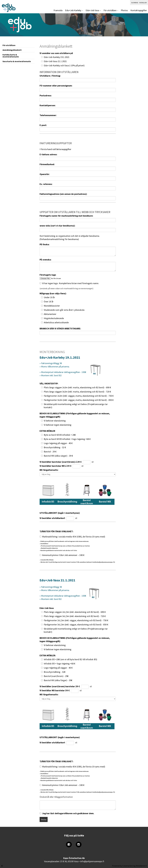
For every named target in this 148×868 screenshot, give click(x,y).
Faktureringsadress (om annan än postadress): (63, 194)
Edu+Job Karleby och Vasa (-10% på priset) (64, 65)
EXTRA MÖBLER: (48, 655)
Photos (124, 10)
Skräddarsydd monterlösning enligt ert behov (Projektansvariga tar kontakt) (76, 406)
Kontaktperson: (48, 105)
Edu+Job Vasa (92, 10)
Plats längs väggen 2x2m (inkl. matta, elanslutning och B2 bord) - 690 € (77, 387)
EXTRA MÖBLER (47, 431)
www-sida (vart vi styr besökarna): (57, 226)
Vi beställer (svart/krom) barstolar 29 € (60, 686)
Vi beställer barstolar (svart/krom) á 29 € (61, 462)
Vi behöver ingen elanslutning (58, 425)
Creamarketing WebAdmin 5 (135, 866)
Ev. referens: (46, 184)
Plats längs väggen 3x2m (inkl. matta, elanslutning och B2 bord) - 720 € (77, 392)
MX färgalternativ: (49, 470)
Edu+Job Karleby (73, 10)
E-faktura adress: (48, 154)
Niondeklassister (52, 306)
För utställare (110, 10)
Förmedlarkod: (47, 164)
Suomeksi (135, 3)
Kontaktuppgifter (139, 10)
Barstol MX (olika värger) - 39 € (58, 456)
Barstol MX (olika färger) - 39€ (58, 680)
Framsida (58, 10)
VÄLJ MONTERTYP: (49, 384)
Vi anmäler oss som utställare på (56, 53)
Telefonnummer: (48, 115)
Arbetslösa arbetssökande (56, 322)
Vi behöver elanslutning (55, 421)
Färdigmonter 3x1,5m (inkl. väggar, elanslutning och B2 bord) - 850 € (76, 625)
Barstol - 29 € (50, 452)
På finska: (45, 244)
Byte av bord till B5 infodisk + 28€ (60, 435)
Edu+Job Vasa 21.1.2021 (55, 61)
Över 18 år (49, 302)
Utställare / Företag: (50, 76)
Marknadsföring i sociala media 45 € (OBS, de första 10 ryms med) (74, 537)
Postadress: (46, 95)
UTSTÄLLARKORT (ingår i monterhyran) (60, 513)
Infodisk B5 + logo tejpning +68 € (60, 664)
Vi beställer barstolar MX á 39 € (55, 466)
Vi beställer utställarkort (52, 518)
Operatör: (45, 174)
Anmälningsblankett (12, 50)
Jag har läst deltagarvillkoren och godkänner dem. (68, 813)
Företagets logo (48, 275)
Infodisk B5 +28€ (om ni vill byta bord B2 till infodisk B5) (70, 659)
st (93, 462)
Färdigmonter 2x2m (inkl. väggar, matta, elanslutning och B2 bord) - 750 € (79, 396)
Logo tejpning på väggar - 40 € (58, 443)
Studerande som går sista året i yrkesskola (64, 310)
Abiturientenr (50, 314)
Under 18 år (49, 297)
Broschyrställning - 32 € (55, 447)
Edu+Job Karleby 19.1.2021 (57, 57)
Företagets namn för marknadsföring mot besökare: (66, 216)
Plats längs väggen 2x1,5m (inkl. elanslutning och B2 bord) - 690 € (75, 612)
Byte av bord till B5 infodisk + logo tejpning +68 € (67, 439)
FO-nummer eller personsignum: (56, 86)
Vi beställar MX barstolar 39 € (55, 690)
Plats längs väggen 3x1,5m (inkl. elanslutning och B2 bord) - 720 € (75, 616)
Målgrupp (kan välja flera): (53, 293)
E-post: (43, 125)
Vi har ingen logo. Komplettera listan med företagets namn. (71, 283)
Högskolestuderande (54, 318)
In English (143, 3)
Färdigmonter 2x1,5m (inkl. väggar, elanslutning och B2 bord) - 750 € (76, 620)
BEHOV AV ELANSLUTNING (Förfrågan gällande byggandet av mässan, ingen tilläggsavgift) (75, 415)
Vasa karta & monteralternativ (17, 61)
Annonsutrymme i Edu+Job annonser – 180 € (63, 555)
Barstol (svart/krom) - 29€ (56, 676)
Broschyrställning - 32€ (55, 672)
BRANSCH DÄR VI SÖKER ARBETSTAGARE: (60, 329)
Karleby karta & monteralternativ (11, 56)
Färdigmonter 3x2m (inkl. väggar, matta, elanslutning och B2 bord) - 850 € (79, 400)
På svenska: (46, 260)
